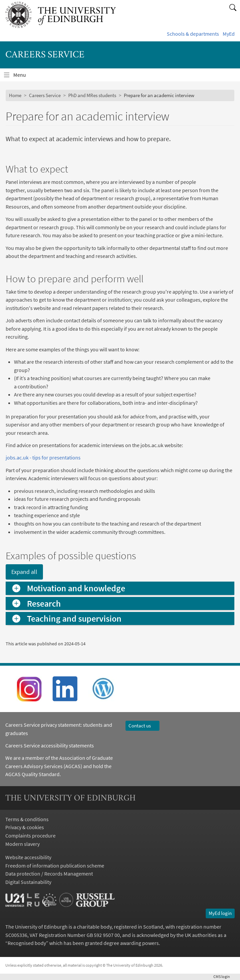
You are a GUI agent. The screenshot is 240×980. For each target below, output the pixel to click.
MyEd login (220, 913)
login (224, 976)
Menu (24, 76)
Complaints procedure (30, 836)
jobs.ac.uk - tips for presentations (43, 457)
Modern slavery (22, 844)
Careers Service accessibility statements (50, 745)
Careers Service (45, 95)
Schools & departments (193, 34)
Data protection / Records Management (49, 874)
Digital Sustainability (28, 882)
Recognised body (27, 943)
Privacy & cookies (25, 827)
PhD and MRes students (92, 95)
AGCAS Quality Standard (32, 774)
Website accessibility (28, 857)
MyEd (229, 34)
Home (15, 95)
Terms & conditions (27, 819)
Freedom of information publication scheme (55, 866)
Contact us (143, 726)
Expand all (24, 572)
